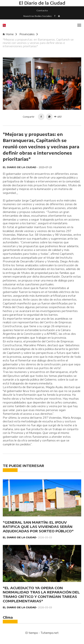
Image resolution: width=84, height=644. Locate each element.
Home (10, 34)
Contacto (42, 10)
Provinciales (29, 34)
